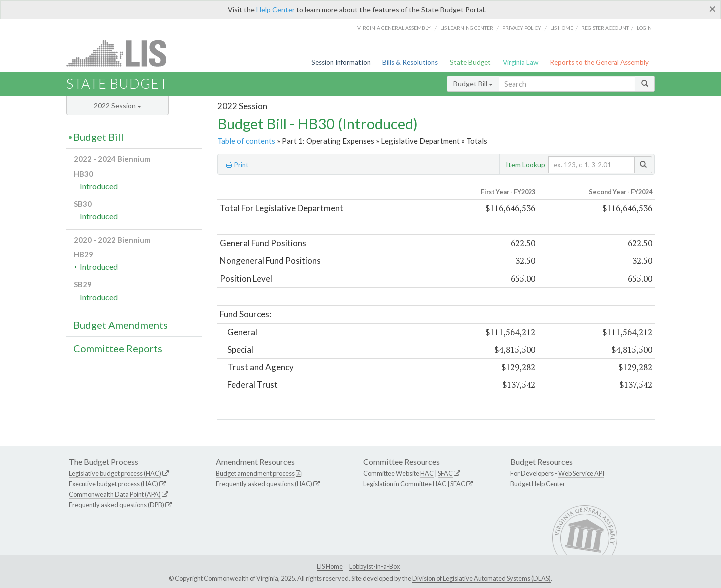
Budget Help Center (538, 484)
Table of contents (246, 141)
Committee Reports (118, 348)
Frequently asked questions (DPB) (116, 505)
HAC (427, 473)
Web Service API (581, 473)
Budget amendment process (255, 473)
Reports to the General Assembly (599, 62)
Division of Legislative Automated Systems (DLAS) (481, 578)
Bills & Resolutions (410, 62)
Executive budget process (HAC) (113, 484)
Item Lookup (525, 165)
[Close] (713, 9)
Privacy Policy (522, 28)
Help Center (276, 9)
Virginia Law (520, 62)
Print (237, 165)
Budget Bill (473, 83)
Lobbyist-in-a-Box (375, 566)
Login (644, 28)
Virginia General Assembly (394, 28)
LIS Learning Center (467, 28)
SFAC (445, 473)
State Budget (470, 62)
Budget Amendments (120, 325)
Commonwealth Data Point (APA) (115, 494)
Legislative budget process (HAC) (115, 473)
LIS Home (330, 566)
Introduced (99, 186)
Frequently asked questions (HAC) (264, 484)
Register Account (605, 28)
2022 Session (117, 105)
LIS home (562, 28)
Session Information (341, 62)
